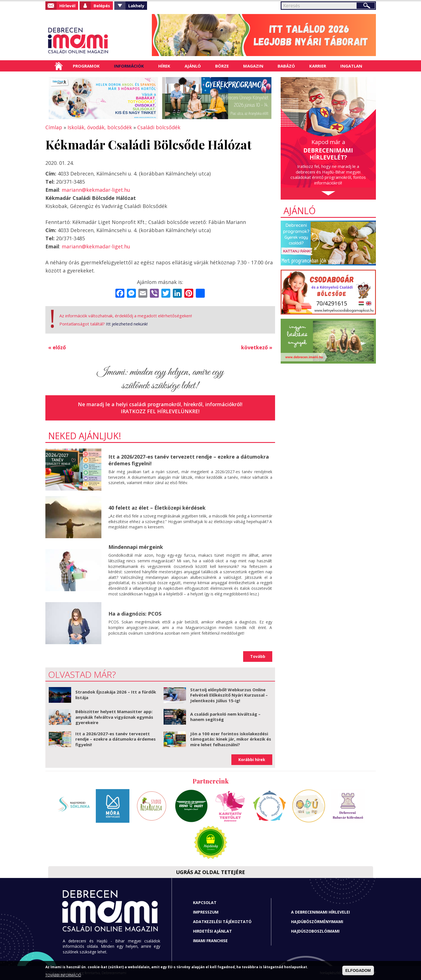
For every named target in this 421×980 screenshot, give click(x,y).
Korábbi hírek (252, 760)
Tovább (258, 656)
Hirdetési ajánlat (212, 931)
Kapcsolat (205, 902)
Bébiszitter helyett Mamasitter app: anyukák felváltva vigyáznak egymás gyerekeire (114, 717)
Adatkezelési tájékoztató (222, 922)
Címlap (59, 66)
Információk (129, 66)
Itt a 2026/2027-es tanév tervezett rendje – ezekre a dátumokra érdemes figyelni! (189, 460)
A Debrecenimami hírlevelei (320, 912)
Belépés (102, 6)
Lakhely (136, 6)
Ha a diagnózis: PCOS (135, 614)
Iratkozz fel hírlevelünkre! (160, 411)
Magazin (253, 66)
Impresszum (206, 912)
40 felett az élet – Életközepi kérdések (157, 508)
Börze (222, 66)
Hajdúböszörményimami (317, 922)
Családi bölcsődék (159, 127)
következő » (257, 347)
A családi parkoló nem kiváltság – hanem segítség (225, 717)
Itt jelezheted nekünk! (127, 324)
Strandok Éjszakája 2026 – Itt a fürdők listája (116, 695)
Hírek (164, 66)
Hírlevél (67, 6)
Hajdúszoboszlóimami (315, 931)
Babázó (286, 66)
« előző (57, 347)
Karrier (318, 66)
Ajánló (193, 66)
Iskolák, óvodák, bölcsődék (100, 127)
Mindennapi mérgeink (136, 547)
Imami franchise (210, 941)
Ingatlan (351, 66)
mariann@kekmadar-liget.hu (96, 190)
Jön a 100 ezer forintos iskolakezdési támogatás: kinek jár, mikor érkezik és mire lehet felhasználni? (231, 739)
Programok (86, 66)
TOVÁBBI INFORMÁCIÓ (63, 975)
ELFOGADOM (358, 970)
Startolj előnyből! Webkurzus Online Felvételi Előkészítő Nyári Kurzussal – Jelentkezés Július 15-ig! (229, 695)
